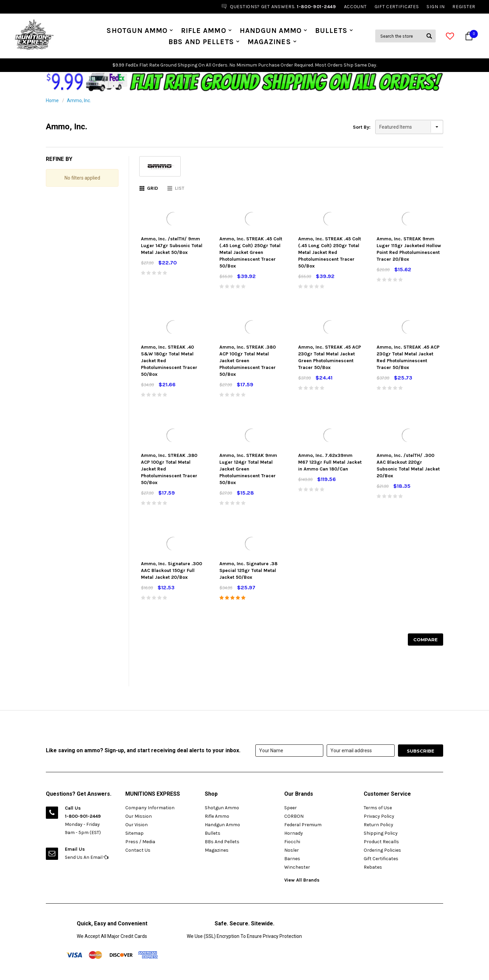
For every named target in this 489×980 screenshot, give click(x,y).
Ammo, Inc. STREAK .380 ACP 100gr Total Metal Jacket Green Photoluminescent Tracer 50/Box (248, 361)
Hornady (294, 833)
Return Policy (378, 825)
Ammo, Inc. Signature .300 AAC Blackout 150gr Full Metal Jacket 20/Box (171, 570)
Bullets (331, 31)
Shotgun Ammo (137, 31)
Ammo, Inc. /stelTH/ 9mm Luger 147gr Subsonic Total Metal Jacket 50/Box (172, 246)
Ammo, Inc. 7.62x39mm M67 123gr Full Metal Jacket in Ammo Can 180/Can (330, 462)
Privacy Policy (379, 816)
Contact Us (138, 850)
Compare (425, 640)
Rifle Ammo (204, 31)
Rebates (373, 867)
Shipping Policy (381, 833)
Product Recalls (381, 842)
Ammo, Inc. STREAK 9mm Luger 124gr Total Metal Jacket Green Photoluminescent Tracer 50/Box (248, 469)
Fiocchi (292, 842)
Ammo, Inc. (79, 100)
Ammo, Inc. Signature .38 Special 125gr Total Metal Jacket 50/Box (248, 570)
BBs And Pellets (201, 42)
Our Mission (139, 816)
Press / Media (140, 842)
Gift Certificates (381, 859)
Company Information (150, 808)
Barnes (292, 859)
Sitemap (134, 833)
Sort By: (362, 127)
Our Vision (137, 825)
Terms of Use (378, 808)
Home (52, 100)
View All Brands (302, 880)
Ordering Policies (382, 850)
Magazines (269, 42)
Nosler (292, 850)
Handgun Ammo (271, 31)
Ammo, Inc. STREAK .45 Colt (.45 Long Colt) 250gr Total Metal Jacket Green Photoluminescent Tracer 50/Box (251, 252)
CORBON (294, 816)
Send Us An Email (87, 857)
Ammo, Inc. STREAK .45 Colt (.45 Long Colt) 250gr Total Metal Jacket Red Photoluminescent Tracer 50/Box (330, 252)
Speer (291, 808)
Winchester (297, 867)
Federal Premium (303, 825)
